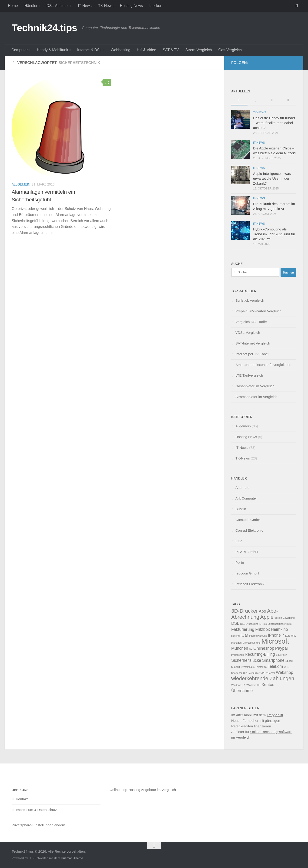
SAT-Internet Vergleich (253, 343)
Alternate (242, 488)
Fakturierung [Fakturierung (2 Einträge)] (243, 629)
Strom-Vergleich (199, 50)
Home (13, 6)
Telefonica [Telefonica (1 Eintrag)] (261, 667)
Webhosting (121, 50)
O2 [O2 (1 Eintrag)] (251, 649)
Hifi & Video (146, 50)
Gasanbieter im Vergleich (255, 386)
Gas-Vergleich (230, 50)
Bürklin (241, 509)
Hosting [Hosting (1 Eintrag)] (235, 636)
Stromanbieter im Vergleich (256, 397)
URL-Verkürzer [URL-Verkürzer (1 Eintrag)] (251, 673)
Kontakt (22, 799)
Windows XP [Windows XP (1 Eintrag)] (253, 685)
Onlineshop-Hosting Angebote (133, 790)
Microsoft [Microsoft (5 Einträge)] (275, 641)
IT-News (85, 6)
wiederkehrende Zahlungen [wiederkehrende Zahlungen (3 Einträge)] (263, 678)
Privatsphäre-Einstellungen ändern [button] (38, 825)
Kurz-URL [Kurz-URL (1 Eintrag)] (291, 636)
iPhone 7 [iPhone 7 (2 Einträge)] (276, 635)
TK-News (106, 6)
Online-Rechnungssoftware (271, 732)
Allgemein (21, 184)
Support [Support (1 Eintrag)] (236, 667)
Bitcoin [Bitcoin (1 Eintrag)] (278, 618)
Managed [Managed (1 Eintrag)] (236, 643)
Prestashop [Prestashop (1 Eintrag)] (238, 655)
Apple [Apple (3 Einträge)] (267, 617)
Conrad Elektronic (249, 530)
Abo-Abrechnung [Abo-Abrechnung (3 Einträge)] (255, 614)
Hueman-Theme (72, 858)
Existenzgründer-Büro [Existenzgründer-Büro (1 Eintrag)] (280, 624)
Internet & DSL (89, 50)
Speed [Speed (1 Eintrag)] (289, 661)
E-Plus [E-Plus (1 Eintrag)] (263, 624)
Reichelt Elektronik (250, 584)
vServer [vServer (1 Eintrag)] (271, 673)
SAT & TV (171, 50)
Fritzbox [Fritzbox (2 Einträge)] (263, 629)
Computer (20, 50)
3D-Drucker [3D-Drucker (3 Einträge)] (244, 611)
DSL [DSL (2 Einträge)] (235, 623)
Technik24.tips (44, 28)
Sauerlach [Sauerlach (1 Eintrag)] (281, 655)
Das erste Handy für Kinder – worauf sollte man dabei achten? (274, 123)
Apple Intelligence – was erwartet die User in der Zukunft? (272, 178)
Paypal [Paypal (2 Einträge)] (281, 648)
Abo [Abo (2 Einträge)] (262, 611)
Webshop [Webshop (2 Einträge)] (285, 672)
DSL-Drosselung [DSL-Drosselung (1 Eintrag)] (249, 624)
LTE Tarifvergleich (249, 375)
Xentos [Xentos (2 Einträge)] (268, 685)
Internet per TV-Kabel (252, 354)
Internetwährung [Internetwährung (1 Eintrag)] (258, 636)
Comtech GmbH (248, 520)
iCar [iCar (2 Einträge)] (244, 635)
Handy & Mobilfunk (52, 50)
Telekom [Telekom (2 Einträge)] (275, 666)
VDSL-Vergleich (248, 333)
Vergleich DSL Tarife (251, 322)
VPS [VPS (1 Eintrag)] (263, 673)
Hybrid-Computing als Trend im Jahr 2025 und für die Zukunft (274, 234)
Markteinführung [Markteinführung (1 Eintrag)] (252, 643)
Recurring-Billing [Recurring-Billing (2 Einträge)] (260, 654)
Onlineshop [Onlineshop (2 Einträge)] (264, 648)
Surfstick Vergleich (250, 300)
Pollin (240, 562)
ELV (239, 541)
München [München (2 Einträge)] (240, 648)
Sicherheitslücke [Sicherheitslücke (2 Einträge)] (246, 660)
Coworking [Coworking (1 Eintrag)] (289, 618)
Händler (31, 6)
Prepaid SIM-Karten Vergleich (258, 311)
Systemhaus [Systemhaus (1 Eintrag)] (248, 667)
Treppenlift (275, 715)
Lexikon (156, 6)
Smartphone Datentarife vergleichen (263, 365)
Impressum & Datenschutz (36, 810)
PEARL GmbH (247, 552)
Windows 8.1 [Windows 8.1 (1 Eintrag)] (238, 685)
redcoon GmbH (247, 573)
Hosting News (131, 6)
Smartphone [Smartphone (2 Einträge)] (273, 660)
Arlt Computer (246, 498)
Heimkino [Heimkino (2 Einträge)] (279, 629)
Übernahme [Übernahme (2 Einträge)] (242, 691)
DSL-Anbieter (58, 6)
